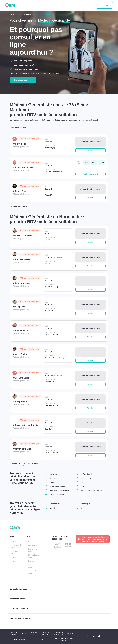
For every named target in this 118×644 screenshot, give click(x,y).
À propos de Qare (32, 572)
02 (29, 464)
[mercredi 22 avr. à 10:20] (94, 162)
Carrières (31, 577)
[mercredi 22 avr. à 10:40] (102, 162)
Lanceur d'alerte (34, 633)
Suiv (36, 464)
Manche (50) (85, 504)
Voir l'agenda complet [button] (90, 174)
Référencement (20, 639)
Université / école (15, 552)
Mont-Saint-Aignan (88, 478)
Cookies (70, 633)
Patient (14, 541)
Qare (12, 14)
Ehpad (14, 557)
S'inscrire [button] (105, 5)
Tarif (42, 639)
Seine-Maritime (45, 14)
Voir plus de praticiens (19, 207)
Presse (14, 561)
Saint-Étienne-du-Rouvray (60, 490)
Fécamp (84, 482)
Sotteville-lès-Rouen (57, 486)
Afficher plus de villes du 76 (91, 490)
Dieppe (52, 482)
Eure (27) (53, 508)
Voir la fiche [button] (90, 150)
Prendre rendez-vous (23, 80)
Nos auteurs (32, 561)
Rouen (52, 478)
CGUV (24, 633)
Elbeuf (83, 486)
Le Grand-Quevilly (57, 495)
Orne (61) (84, 508)
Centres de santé (32, 566)
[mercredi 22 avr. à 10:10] (86, 162)
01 (24, 464)
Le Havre (53, 474)
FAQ (30, 541)
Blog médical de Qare (34, 556)
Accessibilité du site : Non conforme (64, 639)
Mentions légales (14, 633)
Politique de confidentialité (45, 633)
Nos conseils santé (33, 550)
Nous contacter (33, 545)
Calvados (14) (55, 504)
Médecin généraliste (27, 14)
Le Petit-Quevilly (87, 474)
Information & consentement (58, 633)
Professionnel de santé (16, 546)
